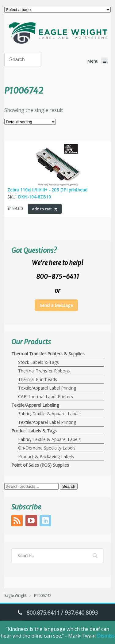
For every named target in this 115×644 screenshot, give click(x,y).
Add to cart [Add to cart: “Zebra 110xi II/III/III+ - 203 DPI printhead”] (42, 209)
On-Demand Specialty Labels (47, 448)
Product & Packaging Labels (46, 456)
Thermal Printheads (38, 379)
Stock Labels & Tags (38, 362)
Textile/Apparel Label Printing (47, 388)
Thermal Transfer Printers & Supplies (48, 354)
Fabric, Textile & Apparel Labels (49, 414)
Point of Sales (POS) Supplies (40, 465)
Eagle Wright (15, 596)
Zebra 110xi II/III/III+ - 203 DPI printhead (47, 190)
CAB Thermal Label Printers (46, 396)
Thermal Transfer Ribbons (44, 371)
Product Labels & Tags (34, 431)
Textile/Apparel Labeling (35, 405)
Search (69, 486)
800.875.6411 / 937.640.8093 (62, 613)
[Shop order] (30, 122)
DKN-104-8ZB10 (34, 197)
